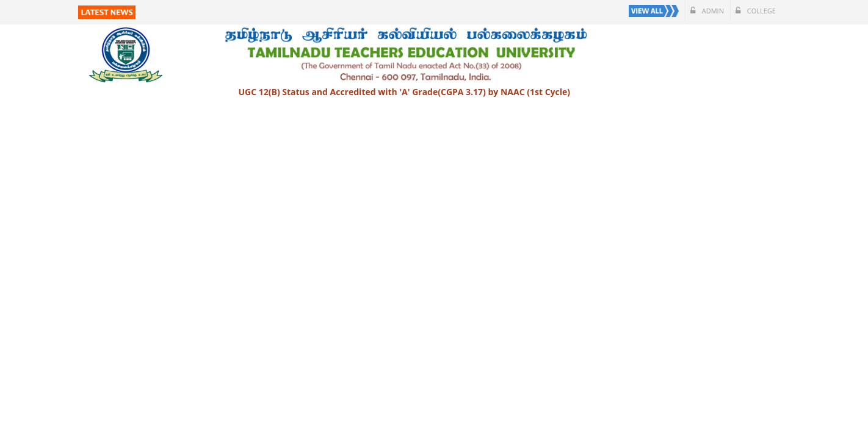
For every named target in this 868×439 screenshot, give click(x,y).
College (756, 11)
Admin (707, 11)
